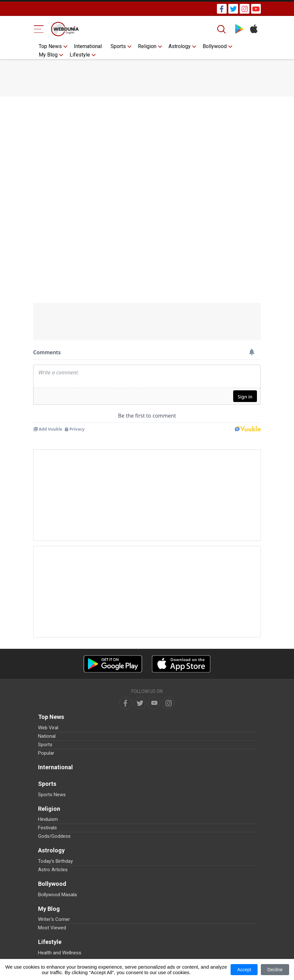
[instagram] (168, 703)
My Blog (48, 55)
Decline (275, 970)
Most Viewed (52, 928)
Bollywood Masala (57, 895)
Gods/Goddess (54, 836)
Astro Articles (53, 870)
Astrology (180, 46)
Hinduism (48, 819)
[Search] (222, 29)
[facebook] (126, 703)
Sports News (52, 795)
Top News (50, 46)
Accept (244, 970)
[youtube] (154, 703)
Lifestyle (80, 55)
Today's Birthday (55, 861)
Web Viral (48, 728)
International (88, 46)
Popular (46, 753)
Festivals (47, 828)
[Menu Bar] (39, 29)
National (47, 736)
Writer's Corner (54, 919)
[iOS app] (181, 664)
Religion (147, 46)
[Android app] (113, 664)
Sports (118, 46)
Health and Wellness (60, 953)
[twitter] (140, 703)
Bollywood (215, 46)
